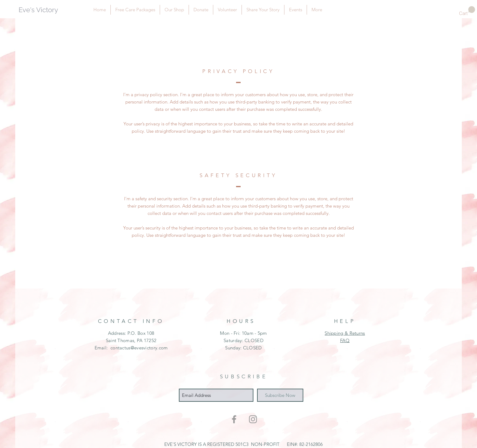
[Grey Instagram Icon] (253, 419)
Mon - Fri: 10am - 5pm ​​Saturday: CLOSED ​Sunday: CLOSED (243, 340)
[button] (467, 11)
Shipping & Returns (345, 333)
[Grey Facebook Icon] (234, 419)
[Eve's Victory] (46, 10)
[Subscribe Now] (280, 395)
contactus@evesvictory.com (139, 348)
